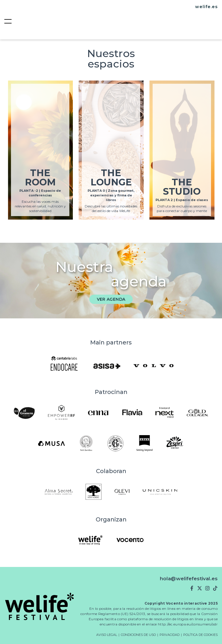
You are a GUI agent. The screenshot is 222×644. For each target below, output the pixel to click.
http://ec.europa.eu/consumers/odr (188, 624)
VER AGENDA (111, 299)
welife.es (206, 7)
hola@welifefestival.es (189, 579)
